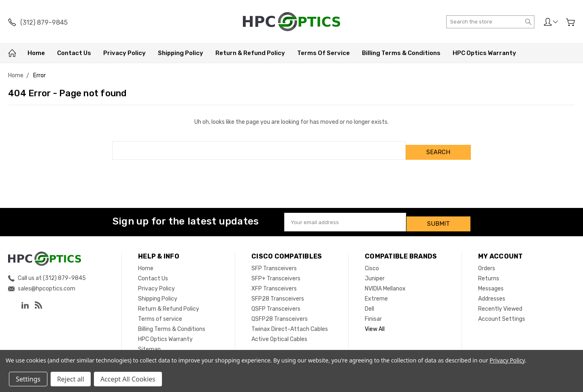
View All (375, 322)
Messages (491, 281)
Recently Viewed (500, 302)
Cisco (372, 261)
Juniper (375, 271)
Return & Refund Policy (250, 53)
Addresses (492, 291)
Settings (28, 379)
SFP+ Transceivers (276, 271)
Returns (489, 271)
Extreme (376, 291)
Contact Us (74, 53)
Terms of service (323, 53)
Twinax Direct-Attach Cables (290, 322)
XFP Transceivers (274, 281)
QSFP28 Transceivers (280, 312)
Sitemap (149, 342)
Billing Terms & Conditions (401, 53)
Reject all (71, 379)
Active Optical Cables (279, 332)
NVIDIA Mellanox (385, 281)
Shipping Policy (181, 53)
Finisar (373, 312)
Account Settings (502, 312)
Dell (369, 302)
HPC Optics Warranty (484, 53)
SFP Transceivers (274, 261)
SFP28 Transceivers (278, 291)
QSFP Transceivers (276, 302)
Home (36, 53)
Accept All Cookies (128, 379)
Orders (487, 261)
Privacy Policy (124, 53)
